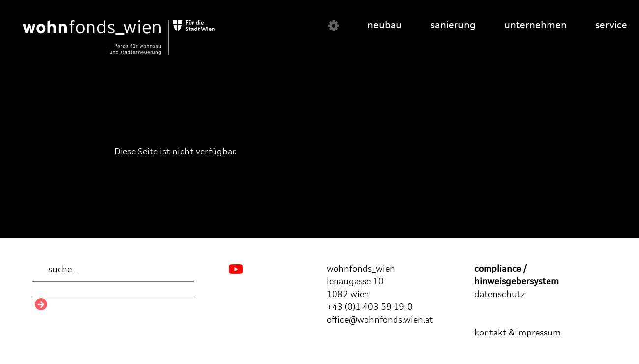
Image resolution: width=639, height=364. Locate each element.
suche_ (54, 270)
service (611, 26)
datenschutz (500, 295)
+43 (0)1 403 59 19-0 (370, 307)
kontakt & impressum (517, 333)
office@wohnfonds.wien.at (380, 320)
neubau (385, 26)
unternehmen (535, 26)
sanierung (453, 26)
